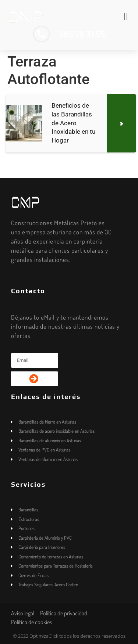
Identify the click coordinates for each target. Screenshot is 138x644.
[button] (126, 16)
